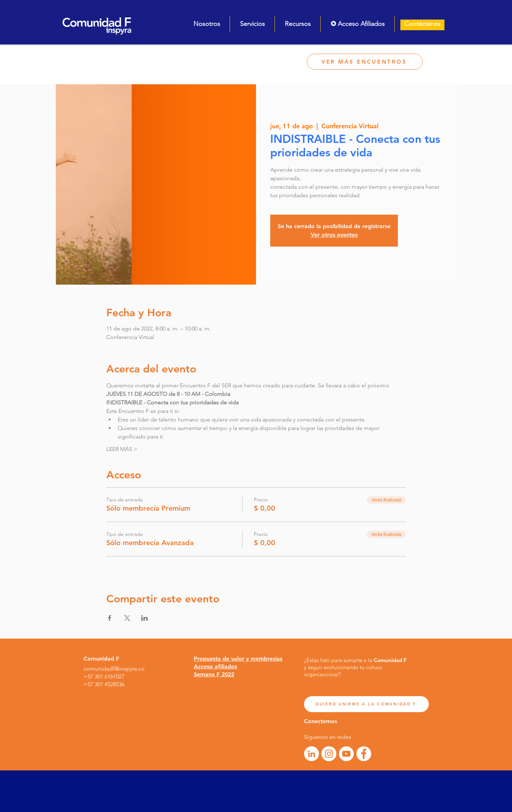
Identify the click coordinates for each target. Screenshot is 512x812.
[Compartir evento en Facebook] (110, 618)
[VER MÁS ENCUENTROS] (365, 62)
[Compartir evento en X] (127, 618)
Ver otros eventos (334, 235)
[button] (207, 24)
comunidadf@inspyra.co (114, 669)
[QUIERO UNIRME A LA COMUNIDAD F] (366, 704)
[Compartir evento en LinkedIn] (145, 618)
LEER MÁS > (122, 449)
